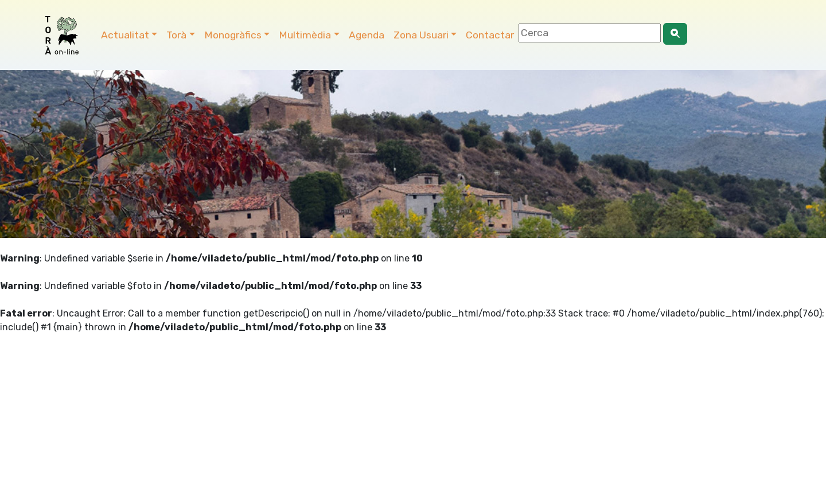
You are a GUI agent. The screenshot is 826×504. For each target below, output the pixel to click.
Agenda (367, 35)
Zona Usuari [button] (421, 35)
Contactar (490, 35)
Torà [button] (176, 35)
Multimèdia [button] (305, 35)
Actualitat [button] (125, 35)
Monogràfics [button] (233, 35)
